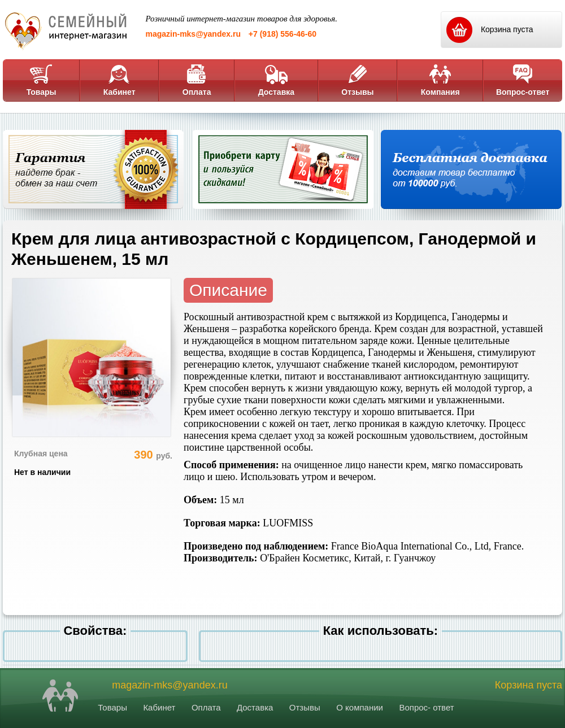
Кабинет (119, 80)
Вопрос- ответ (426, 707)
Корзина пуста (529, 685)
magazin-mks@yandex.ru (193, 34)
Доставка (276, 80)
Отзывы (357, 80)
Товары (42, 80)
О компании (360, 707)
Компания (440, 80)
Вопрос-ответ (523, 80)
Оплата (197, 80)
